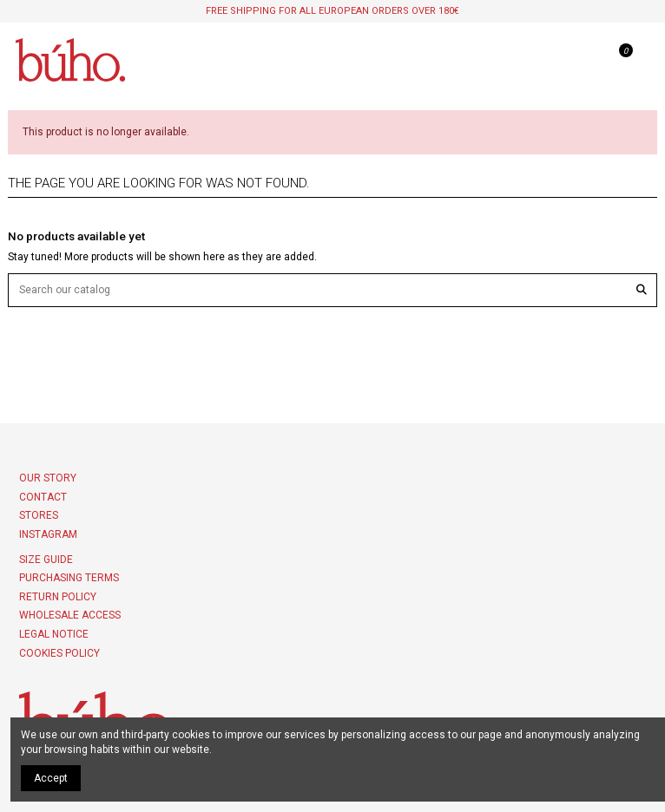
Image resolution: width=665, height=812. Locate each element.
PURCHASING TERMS (69, 578)
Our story (48, 478)
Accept (51, 778)
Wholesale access (70, 615)
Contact (43, 497)
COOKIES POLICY (59, 653)
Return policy (58, 597)
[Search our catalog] (642, 290)
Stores (39, 515)
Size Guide (46, 560)
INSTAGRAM (48, 534)
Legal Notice (54, 634)
